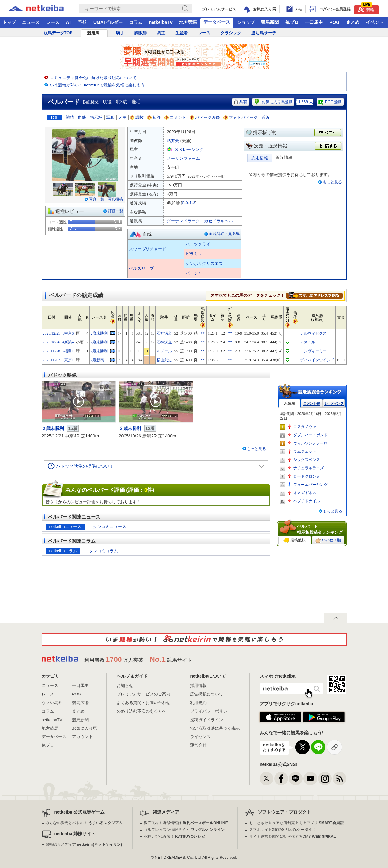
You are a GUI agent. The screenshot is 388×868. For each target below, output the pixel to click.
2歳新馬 (97, 360)
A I (69, 22)
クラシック (231, 33)
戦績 (70, 117)
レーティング (334, 403)
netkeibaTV (161, 22)
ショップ (246, 22)
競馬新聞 (270, 22)
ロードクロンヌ (307, 476)
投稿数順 (295, 540)
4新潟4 (68, 342)
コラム (136, 22)
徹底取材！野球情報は (186, 823)
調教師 (141, 33)
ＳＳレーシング (189, 149)
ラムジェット (305, 451)
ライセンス (200, 737)
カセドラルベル (218, 221)
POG (334, 22)
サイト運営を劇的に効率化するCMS (293, 837)
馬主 (161, 33)
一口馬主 (314, 22)
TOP (55, 117)
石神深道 (164, 333)
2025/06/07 (52, 360)
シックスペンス (307, 460)
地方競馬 (188, 22)
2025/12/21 (52, 333)
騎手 (120, 33)
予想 (82, 22)
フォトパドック (241, 117)
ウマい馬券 (52, 703)
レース (53, 22)
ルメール (164, 351)
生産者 (182, 33)
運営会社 (198, 745)
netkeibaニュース (65, 527)
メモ (122, 117)
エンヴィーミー (313, 351)
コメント (175, 117)
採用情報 (198, 685)
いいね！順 (328, 540)
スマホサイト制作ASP (283, 830)
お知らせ (125, 685)
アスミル (308, 342)
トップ (9, 22)
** (203, 333)
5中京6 (68, 333)
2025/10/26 (52, 342)
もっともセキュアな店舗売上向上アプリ (296, 823)
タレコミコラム (103, 551)
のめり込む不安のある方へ (141, 711)
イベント (375, 22)
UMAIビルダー (108, 22)
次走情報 (260, 158)
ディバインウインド (317, 360)
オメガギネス (305, 493)
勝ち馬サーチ (264, 33)
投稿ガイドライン (207, 720)
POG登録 (330, 102)
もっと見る (332, 182)
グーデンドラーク (183, 221)
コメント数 (312, 403)
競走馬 (93, 33)
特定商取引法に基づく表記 (215, 728)
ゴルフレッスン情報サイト (184, 830)
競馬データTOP (58, 33)
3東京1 (68, 360)
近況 (266, 117)
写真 (110, 117)
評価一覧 (116, 211)
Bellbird (91, 102)
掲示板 (96, 117)
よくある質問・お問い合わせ (143, 703)
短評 (154, 117)
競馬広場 (80, 703)
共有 (241, 102)
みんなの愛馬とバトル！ (84, 823)
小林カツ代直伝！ (174, 837)
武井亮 (173, 141)
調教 (137, 117)
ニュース (31, 22)
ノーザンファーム (183, 158)
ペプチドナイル (307, 501)
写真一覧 (97, 199)
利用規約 (198, 703)
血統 (82, 117)
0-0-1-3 (189, 203)
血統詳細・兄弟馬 (224, 234)
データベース (217, 22)
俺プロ (292, 22)
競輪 (366, 9)
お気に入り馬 (85, 728)
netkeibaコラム (63, 551)
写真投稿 (115, 199)
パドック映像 (205, 117)
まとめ (353, 22)
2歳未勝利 (99, 333)
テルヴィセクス (313, 333)
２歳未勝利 (53, 428)
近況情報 (284, 157)
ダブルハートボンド (310, 435)
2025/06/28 (52, 351)
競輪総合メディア (84, 844)
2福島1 (68, 351)
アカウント (82, 737)
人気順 (289, 403)
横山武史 (164, 360)
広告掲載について (207, 694)
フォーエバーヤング (310, 485)
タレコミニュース (110, 527)
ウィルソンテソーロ (310, 443)
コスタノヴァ (305, 427)
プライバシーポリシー (211, 711)
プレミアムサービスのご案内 (143, 694)
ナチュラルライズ (309, 468)
